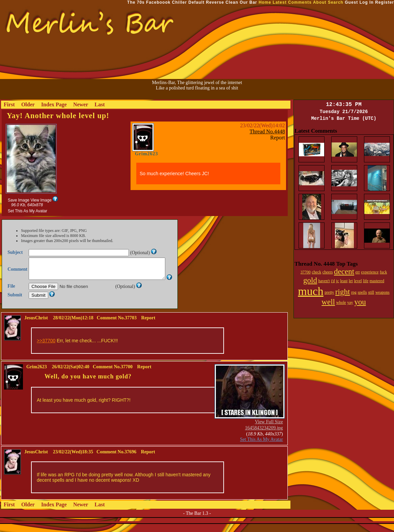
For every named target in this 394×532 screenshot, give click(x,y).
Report (278, 138)
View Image (41, 200)
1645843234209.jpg (264, 436)
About (320, 2)
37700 (306, 272)
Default (196, 2)
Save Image (19, 200)
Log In (367, 2)
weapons (383, 292)
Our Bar (249, 2)
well (328, 302)
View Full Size (269, 430)
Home (265, 2)
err (358, 272)
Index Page (54, 104)
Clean (232, 2)
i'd (333, 281)
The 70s (136, 2)
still (371, 292)
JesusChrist (36, 326)
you (360, 302)
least (344, 281)
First (9, 104)
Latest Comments (292, 2)
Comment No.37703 (117, 326)
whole (341, 302)
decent (344, 272)
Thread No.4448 (267, 131)
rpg (354, 292)
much (311, 291)
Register (385, 2)
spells (362, 292)
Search (336, 2)
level (358, 281)
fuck (383, 272)
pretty (329, 292)
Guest (351, 2)
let (351, 281)
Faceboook (158, 2)
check (316, 272)
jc (337, 281)
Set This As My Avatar (27, 211)
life (366, 281)
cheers (328, 272)
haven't (324, 281)
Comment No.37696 (116, 460)
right (343, 292)
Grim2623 (147, 154)
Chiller (179, 2)
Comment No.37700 (113, 375)
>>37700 (46, 349)
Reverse (215, 2)
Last (100, 104)
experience (370, 272)
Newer (81, 104)
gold (310, 280)
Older (28, 104)
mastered (377, 281)
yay (350, 302)
